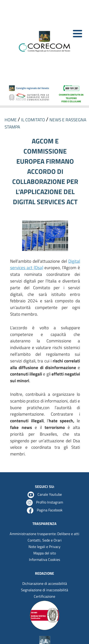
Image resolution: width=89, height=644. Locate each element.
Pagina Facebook (50, 510)
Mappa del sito (45, 553)
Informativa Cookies (44, 559)
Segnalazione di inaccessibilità (44, 590)
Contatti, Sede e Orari (45, 540)
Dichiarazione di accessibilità (45, 583)
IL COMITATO (34, 120)
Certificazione (44, 596)
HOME (11, 120)
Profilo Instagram (50, 502)
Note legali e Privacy (44, 547)
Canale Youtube (50, 494)
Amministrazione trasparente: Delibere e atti (44, 534)
